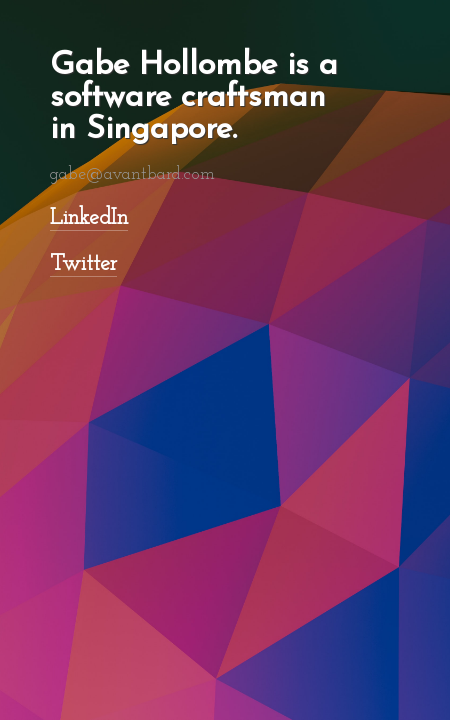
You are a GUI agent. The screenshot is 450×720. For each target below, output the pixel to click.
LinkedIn (89, 218)
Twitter (83, 264)
